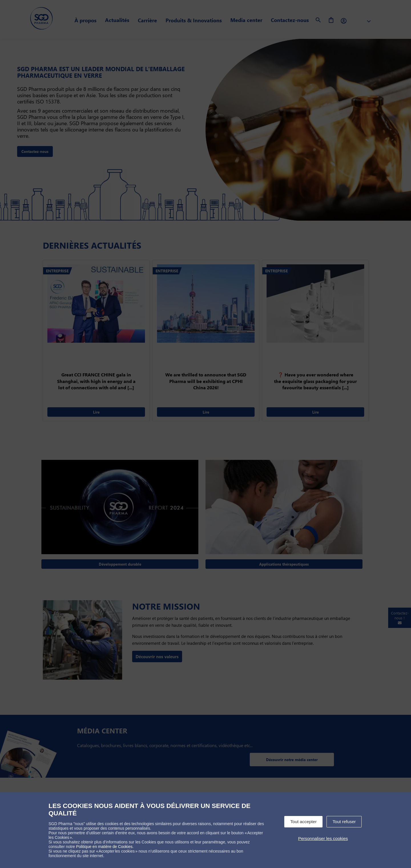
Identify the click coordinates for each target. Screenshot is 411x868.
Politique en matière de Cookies (104, 847)
